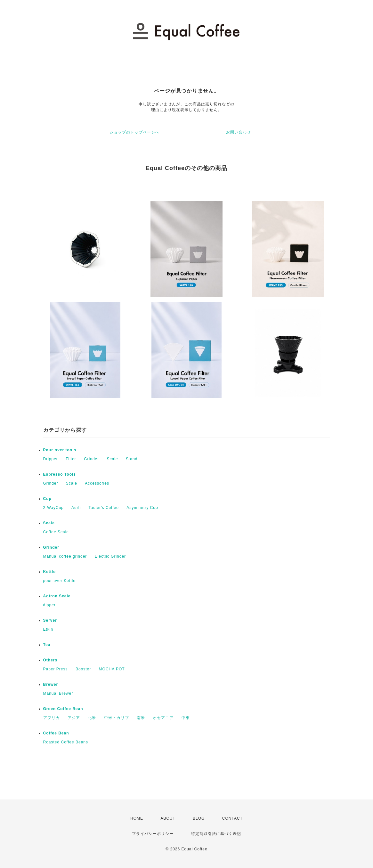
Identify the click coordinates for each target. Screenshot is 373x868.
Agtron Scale (57, 596)
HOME (137, 818)
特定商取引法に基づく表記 (216, 834)
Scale (113, 459)
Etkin (48, 629)
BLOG (199, 818)
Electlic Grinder (110, 556)
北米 (92, 718)
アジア (74, 718)
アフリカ (52, 718)
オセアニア (163, 718)
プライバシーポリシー (153, 834)
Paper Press (56, 669)
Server (50, 620)
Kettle (49, 572)
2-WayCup (53, 508)
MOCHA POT (112, 669)
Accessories (97, 483)
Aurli (76, 508)
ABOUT (168, 818)
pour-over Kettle (59, 581)
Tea (47, 645)
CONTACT (232, 818)
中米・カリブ (117, 718)
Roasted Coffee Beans (66, 742)
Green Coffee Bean (63, 709)
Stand (132, 459)
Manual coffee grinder (65, 556)
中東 (186, 718)
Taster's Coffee (103, 508)
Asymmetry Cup (142, 508)
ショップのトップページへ (134, 132)
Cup (47, 499)
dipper (49, 605)
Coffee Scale (56, 532)
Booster (83, 669)
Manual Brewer (58, 693)
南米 (141, 718)
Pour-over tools (60, 450)
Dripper (51, 459)
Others (50, 660)
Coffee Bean (56, 733)
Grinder (91, 459)
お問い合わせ (239, 132)
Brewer (51, 684)
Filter (71, 459)
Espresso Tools (60, 474)
